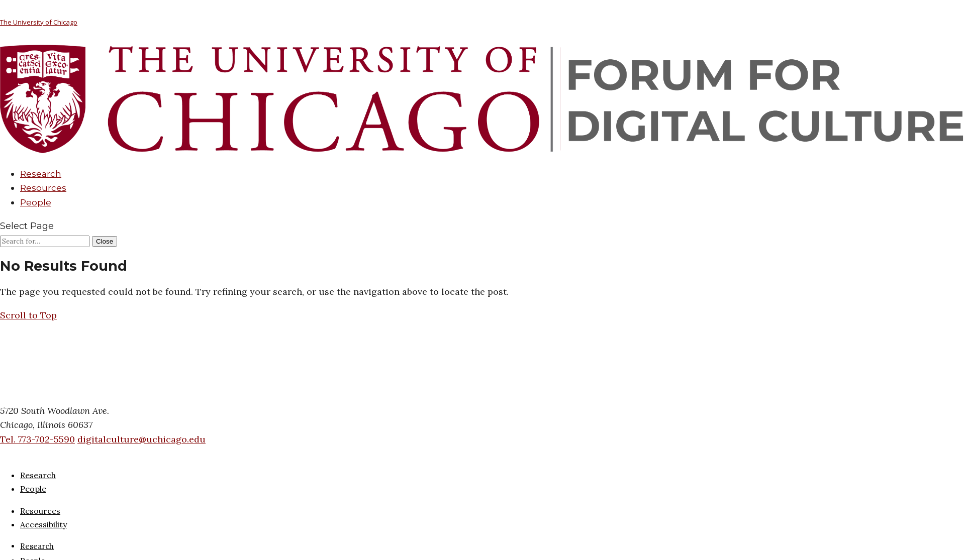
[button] (28, 315)
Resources (43, 188)
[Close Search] (105, 241)
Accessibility (43, 524)
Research (41, 174)
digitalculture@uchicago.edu (141, 439)
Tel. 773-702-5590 (37, 439)
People (36, 202)
